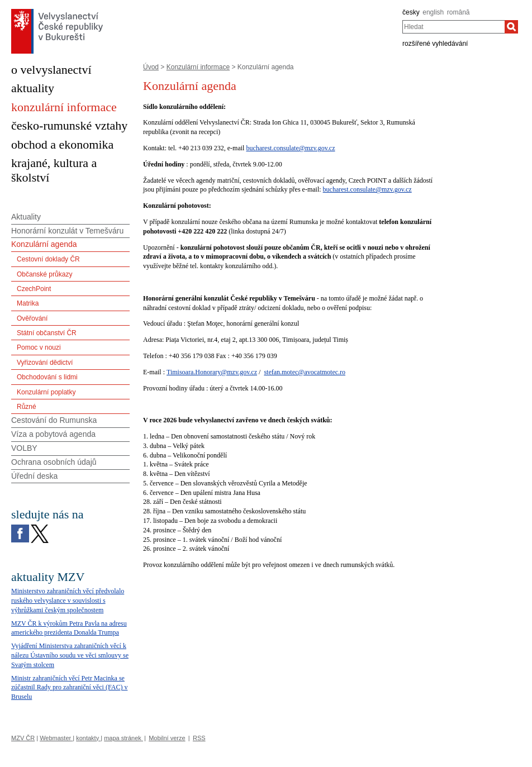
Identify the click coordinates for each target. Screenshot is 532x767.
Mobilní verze (167, 738)
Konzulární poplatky (46, 392)
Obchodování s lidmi (47, 377)
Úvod (151, 67)
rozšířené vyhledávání (435, 44)
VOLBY (24, 448)
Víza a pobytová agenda (53, 434)
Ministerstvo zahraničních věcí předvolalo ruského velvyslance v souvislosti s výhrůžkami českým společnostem (68, 601)
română (459, 12)
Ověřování (32, 318)
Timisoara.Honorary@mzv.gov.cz (212, 372)
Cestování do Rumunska (54, 420)
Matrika (28, 303)
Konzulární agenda (44, 244)
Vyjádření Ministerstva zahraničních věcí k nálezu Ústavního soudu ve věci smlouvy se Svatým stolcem (70, 655)
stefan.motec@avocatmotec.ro (305, 372)
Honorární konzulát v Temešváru (67, 231)
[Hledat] (511, 27)
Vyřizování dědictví (45, 363)
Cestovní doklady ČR (48, 259)
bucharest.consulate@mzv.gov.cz (290, 148)
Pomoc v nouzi (39, 347)
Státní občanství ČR (47, 333)
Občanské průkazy (44, 274)
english (433, 12)
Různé (27, 407)
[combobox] (453, 27)
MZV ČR (23, 738)
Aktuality (26, 217)
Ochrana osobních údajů (54, 462)
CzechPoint (34, 289)
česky (411, 12)
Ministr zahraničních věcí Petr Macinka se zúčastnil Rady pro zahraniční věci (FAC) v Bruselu (69, 688)
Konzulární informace (198, 67)
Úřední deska (34, 476)
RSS (199, 738)
